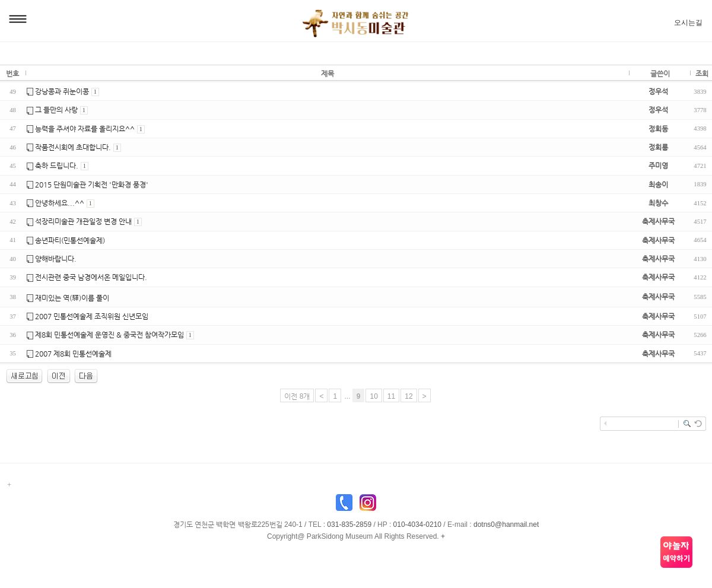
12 (409, 396)
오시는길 (688, 23)
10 (374, 396)
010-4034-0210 (417, 525)
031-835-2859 (349, 525)
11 (391, 396)
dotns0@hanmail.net (506, 525)
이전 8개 (297, 396)
